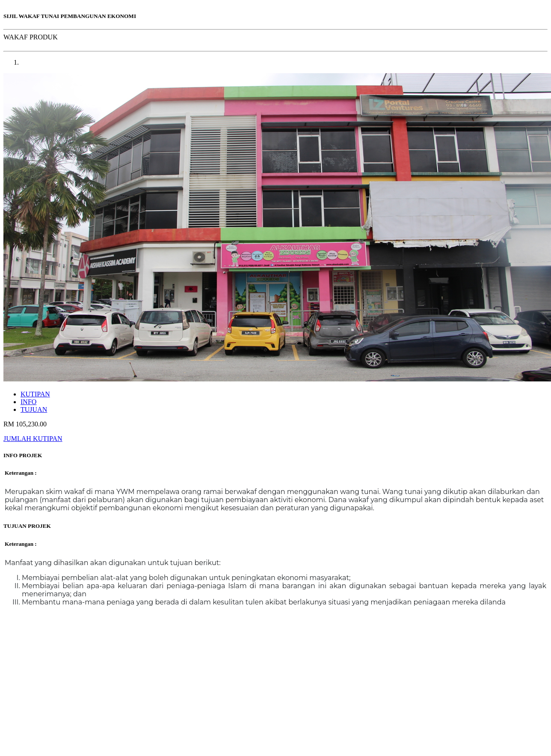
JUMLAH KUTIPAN (33, 439)
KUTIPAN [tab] (35, 394)
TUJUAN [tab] (34, 409)
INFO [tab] (28, 402)
